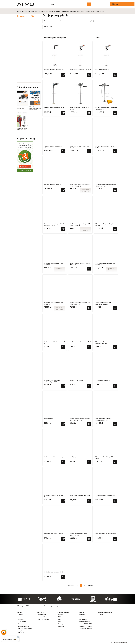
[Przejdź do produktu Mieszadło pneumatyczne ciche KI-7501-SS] (55, 131)
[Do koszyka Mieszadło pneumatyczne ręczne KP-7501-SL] (89, 151)
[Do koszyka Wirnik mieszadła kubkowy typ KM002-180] (115, 500)
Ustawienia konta (43, 616)
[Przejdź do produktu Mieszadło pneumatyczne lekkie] (55, 169)
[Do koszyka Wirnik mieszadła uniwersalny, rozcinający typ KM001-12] (115, 347)
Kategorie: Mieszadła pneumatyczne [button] (54, 20)
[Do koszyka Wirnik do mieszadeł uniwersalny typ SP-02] (63, 347)
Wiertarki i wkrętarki (23, 625)
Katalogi (60, 623)
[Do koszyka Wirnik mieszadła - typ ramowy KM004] (63, 577)
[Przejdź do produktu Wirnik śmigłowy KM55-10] (80, 365)
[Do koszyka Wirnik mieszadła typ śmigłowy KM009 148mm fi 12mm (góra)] (63, 228)
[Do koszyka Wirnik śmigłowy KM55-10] (89, 385)
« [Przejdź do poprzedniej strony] (71, 585)
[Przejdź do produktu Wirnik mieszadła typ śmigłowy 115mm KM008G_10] (106, 248)
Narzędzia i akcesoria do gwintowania (24, 631)
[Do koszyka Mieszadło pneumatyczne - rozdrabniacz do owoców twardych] (115, 74)
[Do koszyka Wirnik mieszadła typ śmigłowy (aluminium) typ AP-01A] (115, 423)
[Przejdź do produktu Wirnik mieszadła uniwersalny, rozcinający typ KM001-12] (106, 327)
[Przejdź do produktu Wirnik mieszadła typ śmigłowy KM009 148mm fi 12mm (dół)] (106, 169)
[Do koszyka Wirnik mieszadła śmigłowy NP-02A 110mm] (63, 500)
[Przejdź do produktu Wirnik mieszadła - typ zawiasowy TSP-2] (55, 519)
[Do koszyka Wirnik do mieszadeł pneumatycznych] (63, 462)
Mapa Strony (62, 625)
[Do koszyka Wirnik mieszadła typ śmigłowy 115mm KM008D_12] (89, 268)
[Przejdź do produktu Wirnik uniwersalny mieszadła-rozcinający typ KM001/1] (106, 288)
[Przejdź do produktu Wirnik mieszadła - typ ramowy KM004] (55, 557)
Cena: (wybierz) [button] (49, 26)
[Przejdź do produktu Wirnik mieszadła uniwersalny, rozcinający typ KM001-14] (55, 365)
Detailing (20, 614)
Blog (59, 618)
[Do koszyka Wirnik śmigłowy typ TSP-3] (63, 423)
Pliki (59, 616)
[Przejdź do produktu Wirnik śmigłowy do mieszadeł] (80, 442)
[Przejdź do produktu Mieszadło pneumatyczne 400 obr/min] (55, 54)
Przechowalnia (42, 614)
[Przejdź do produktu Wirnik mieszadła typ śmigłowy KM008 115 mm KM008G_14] (80, 288)
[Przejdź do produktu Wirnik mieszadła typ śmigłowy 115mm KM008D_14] (106, 209)
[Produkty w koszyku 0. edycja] (115, 4)
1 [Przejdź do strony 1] (78, 585)
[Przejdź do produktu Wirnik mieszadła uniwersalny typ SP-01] (80, 327)
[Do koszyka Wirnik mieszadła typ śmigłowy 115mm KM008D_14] (115, 228)
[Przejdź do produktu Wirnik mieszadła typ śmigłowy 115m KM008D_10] (55, 288)
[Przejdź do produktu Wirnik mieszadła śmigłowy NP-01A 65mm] (106, 442)
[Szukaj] (89, 4)
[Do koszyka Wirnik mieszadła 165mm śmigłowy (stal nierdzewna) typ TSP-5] (89, 423)
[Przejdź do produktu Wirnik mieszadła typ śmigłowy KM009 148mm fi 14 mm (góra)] (80, 209)
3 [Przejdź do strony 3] (84, 585)
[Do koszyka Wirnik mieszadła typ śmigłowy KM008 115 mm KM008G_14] (89, 307)
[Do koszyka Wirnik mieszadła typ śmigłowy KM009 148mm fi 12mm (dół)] (115, 189)
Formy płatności (83, 618)
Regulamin (81, 614)
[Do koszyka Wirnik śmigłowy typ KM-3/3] (115, 385)
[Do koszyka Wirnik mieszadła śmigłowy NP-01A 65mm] (115, 462)
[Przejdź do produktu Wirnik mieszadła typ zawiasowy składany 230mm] (80, 519)
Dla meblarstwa (22, 621)
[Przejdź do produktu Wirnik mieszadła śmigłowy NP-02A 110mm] (55, 480)
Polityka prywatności (84, 621)
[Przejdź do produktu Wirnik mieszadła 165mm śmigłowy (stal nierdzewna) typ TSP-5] (80, 404)
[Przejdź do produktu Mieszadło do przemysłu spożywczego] (80, 54)
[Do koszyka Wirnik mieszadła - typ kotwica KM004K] (115, 538)
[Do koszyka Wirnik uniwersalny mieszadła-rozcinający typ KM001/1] (115, 307)
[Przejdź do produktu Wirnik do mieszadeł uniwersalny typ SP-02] (55, 327)
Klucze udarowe (22, 623)
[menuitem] (24, 11)
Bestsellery (21, 618)
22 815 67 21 (43, 605)
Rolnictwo (20, 616)
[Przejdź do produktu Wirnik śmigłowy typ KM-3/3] (106, 365)
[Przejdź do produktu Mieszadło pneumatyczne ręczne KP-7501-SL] (80, 131)
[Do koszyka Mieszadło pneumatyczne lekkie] (63, 189)
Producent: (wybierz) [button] (88, 20)
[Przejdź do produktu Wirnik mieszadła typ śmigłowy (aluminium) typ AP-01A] (106, 404)
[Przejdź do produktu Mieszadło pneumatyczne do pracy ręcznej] (80, 93)
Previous (20, 598)
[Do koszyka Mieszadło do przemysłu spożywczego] (89, 74)
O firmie (60, 614)
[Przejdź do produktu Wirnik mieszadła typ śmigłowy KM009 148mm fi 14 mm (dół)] (80, 169)
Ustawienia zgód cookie (85, 628)
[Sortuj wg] (104, 37)
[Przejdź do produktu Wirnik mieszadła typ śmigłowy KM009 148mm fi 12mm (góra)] (55, 209)
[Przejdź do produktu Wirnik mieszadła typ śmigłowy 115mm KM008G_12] (55, 248)
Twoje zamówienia (43, 618)
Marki (60, 621)
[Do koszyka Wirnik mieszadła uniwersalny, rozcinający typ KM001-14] (63, 385)
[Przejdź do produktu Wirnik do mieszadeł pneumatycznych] (55, 442)
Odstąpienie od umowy (85, 625)
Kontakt (101, 614)
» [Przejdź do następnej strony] (90, 585)
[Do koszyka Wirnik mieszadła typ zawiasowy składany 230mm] (89, 538)
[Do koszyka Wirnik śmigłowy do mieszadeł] (89, 462)
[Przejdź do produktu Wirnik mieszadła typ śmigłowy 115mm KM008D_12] (80, 248)
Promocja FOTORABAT (85, 623)
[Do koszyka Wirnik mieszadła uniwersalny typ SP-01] (89, 347)
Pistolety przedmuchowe (25, 628)
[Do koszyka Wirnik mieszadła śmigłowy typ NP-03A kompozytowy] (89, 500)
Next (115, 598)
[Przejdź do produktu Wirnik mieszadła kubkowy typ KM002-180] (106, 480)
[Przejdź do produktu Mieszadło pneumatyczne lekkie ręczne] (55, 93)
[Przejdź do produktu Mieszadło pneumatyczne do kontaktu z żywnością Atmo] (106, 93)
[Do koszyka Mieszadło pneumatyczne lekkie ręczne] (63, 112)
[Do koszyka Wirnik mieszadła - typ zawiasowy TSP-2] (63, 538)
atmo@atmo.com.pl (53, 605)
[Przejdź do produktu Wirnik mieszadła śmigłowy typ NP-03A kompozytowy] (80, 480)
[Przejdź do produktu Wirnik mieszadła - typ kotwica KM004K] (106, 519)
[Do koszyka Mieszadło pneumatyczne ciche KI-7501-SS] (63, 151)
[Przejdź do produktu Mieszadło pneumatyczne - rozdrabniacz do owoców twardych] (106, 54)
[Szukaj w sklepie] (68, 4)
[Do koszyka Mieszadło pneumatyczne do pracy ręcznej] (89, 112)
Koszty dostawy (83, 616)
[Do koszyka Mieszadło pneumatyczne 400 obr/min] (63, 74)
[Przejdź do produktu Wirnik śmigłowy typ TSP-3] (55, 404)
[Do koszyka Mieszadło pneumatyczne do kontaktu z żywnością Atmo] (115, 112)
